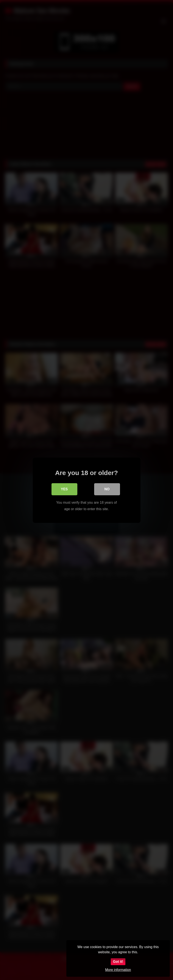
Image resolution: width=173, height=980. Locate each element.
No (107, 489)
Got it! (118, 962)
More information (118, 970)
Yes (64, 489)
